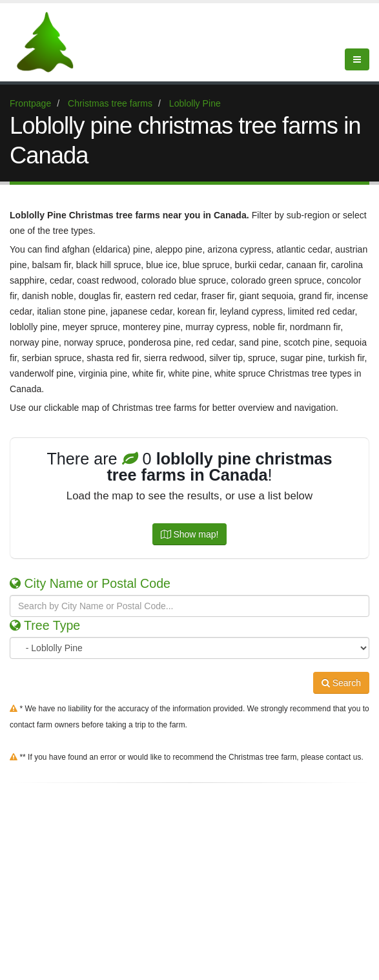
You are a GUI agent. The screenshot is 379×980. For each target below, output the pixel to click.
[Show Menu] (357, 59)
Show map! (190, 534)
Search (341, 683)
